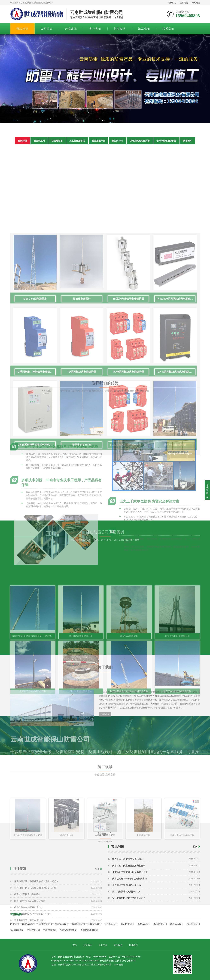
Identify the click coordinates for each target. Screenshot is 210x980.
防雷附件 (188, 143)
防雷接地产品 (98, 143)
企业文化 (103, 945)
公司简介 (47, 29)
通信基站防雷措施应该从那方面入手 (156, 872)
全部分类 (22, 143)
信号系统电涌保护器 (167, 143)
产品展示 (71, 29)
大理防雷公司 (193, 924)
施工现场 (144, 29)
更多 (195, 847)
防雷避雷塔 (57, 143)
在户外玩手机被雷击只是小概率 (156, 859)
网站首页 (22, 29)
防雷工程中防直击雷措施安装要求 (156, 866)
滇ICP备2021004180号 (129, 957)
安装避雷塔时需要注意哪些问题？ (156, 898)
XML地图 (118, 965)
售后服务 (118, 945)
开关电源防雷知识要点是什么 (156, 885)
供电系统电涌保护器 (140, 143)
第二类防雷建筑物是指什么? (156, 892)
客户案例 (95, 29)
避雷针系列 (39, 143)
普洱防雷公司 (111, 924)
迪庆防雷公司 (177, 924)
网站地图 (196, 3)
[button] (103, 121)
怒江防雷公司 (160, 924)
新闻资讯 (120, 29)
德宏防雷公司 (144, 924)
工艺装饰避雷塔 (77, 143)
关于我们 (172, 3)
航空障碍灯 (118, 143)
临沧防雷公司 (128, 924)
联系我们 (184, 3)
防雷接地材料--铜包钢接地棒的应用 (156, 879)
